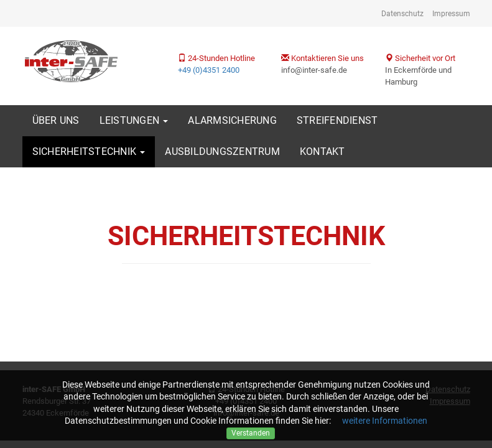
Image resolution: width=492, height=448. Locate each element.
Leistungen (134, 120)
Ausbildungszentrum (222, 152)
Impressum (451, 14)
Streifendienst (337, 120)
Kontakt (323, 152)
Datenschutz (402, 14)
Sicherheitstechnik (89, 152)
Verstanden (251, 433)
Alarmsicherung (232, 120)
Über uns (56, 120)
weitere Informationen (385, 421)
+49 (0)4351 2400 (209, 70)
